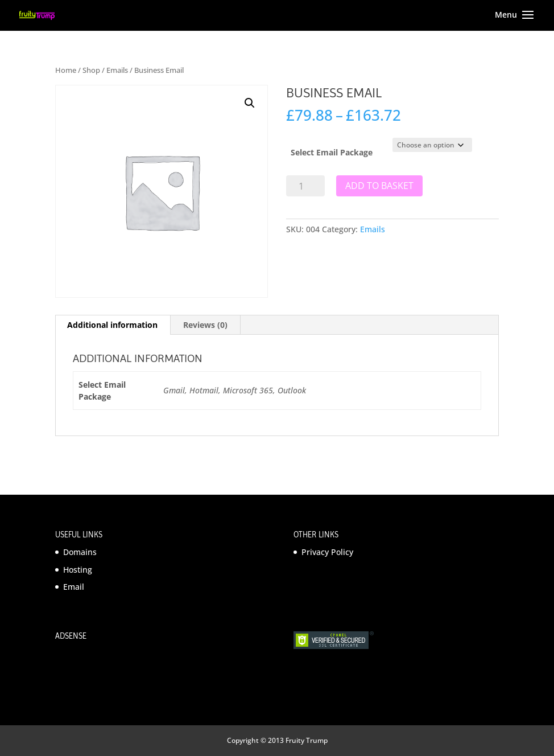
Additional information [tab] (112, 325)
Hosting (78, 570)
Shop (91, 70)
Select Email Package (332, 152)
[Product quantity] (306, 186)
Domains (80, 552)
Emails (117, 70)
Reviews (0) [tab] (205, 325)
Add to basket (379, 186)
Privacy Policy (327, 552)
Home (66, 70)
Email (74, 587)
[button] (250, 103)
